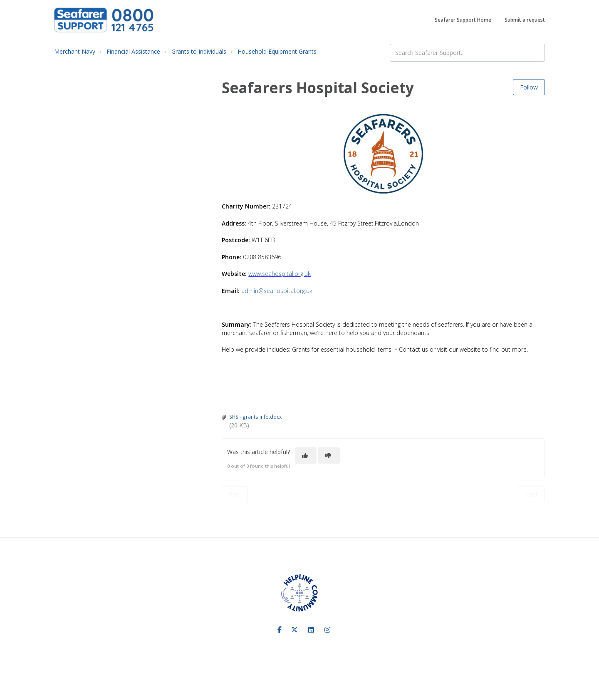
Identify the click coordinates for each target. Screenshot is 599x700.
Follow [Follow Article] (529, 87)
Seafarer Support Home (463, 20)
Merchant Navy (75, 51)
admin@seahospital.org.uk (277, 291)
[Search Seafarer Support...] (467, 53)
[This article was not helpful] (329, 455)
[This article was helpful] (306, 455)
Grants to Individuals (199, 51)
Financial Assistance (133, 51)
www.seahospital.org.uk (280, 274)
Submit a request (525, 20)
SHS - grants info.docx (255, 417)
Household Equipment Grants (277, 51)
